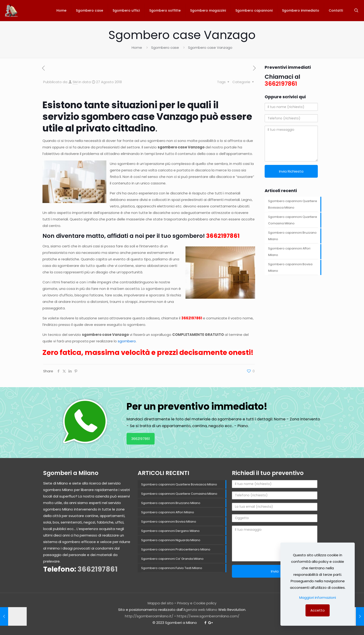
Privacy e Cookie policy (197, 603)
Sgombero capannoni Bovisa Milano (290, 267)
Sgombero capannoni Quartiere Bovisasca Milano (293, 204)
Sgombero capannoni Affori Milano (289, 252)
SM (75, 82)
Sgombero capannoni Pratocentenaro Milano (176, 549)
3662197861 (223, 236)
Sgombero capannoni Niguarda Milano (171, 540)
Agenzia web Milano (200, 610)
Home (137, 47)
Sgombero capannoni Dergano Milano (170, 531)
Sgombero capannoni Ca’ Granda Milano (172, 559)
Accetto (318, 610)
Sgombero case (165, 47)
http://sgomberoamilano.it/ (149, 616)
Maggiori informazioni (318, 597)
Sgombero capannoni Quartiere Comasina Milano (293, 220)
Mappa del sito (161, 603)
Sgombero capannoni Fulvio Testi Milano (172, 568)
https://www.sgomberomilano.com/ (208, 616)
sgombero (127, 341)
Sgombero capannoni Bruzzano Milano (292, 236)
